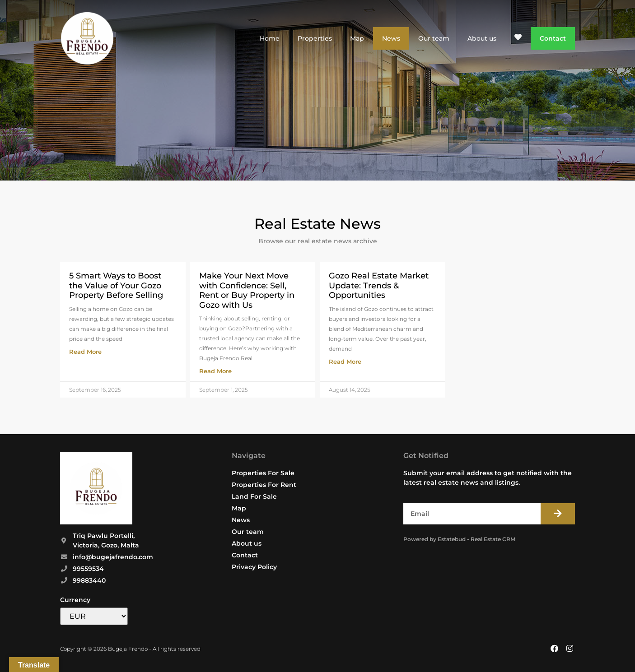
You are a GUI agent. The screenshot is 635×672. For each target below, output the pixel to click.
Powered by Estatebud (434, 539)
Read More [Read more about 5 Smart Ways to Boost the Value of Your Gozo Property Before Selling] (85, 352)
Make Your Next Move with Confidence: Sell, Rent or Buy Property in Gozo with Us (247, 290)
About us (482, 38)
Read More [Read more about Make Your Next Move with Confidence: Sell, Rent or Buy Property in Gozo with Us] (215, 371)
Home (270, 38)
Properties (315, 38)
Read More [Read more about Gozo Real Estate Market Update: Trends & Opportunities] (345, 361)
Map (357, 38)
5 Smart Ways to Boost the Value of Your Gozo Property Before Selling (116, 285)
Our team (434, 38)
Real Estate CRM (493, 539)
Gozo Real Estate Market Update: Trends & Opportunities (379, 285)
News (391, 38)
